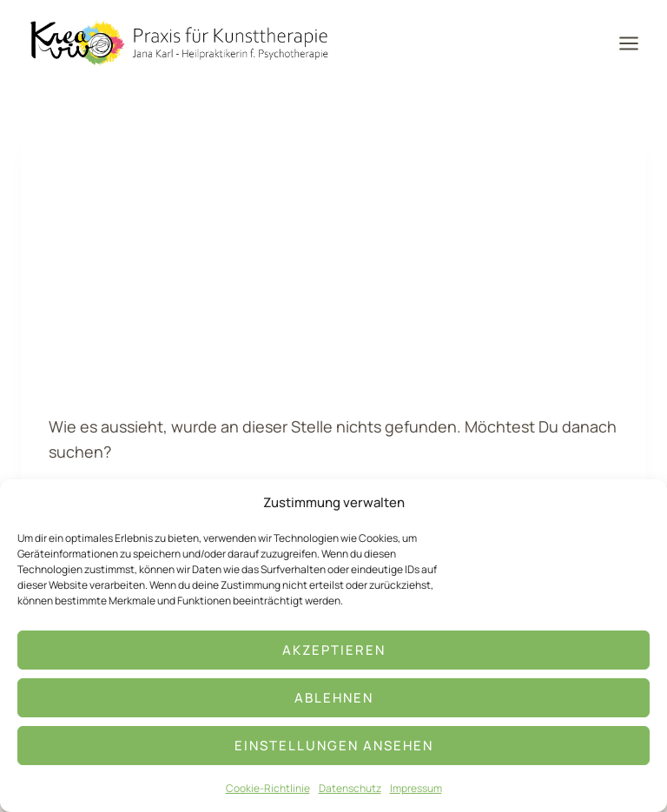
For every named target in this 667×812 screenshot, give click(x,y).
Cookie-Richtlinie (268, 788)
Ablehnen (334, 698)
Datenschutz (350, 788)
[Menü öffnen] (634, 43)
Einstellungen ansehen (334, 746)
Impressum (416, 788)
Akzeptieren (334, 650)
